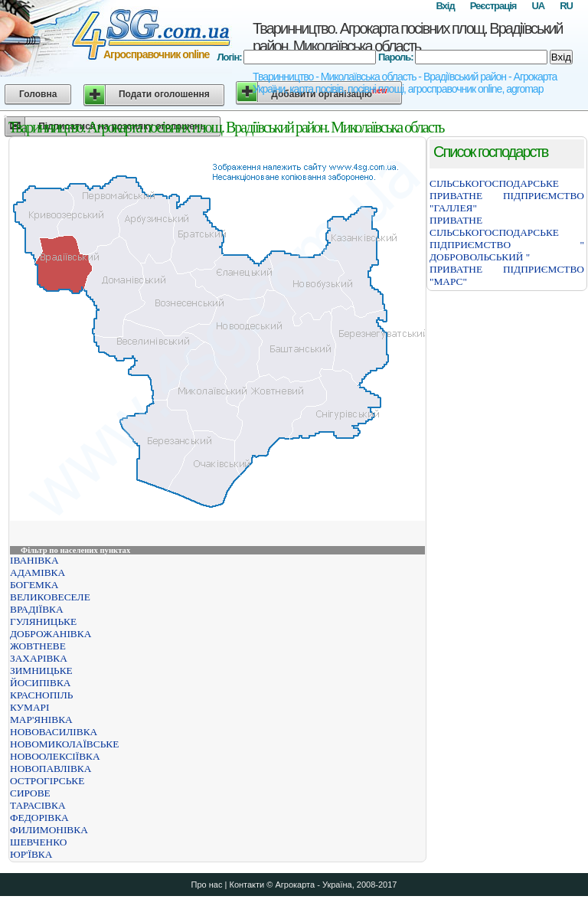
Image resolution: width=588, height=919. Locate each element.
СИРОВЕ (30, 793)
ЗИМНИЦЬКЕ (41, 670)
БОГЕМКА (34, 585)
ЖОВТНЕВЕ (38, 646)
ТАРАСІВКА (38, 805)
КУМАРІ (29, 707)
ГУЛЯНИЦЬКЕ (43, 621)
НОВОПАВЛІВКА (51, 769)
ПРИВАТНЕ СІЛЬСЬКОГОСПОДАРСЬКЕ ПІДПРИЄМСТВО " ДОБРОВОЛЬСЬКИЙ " (507, 239)
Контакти (247, 885)
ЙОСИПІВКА (40, 683)
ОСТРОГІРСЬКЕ (47, 781)
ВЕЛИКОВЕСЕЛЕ (50, 597)
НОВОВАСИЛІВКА (54, 732)
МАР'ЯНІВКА (41, 720)
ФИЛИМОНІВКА (49, 830)
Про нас (207, 885)
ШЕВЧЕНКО (38, 842)
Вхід (445, 6)
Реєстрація (493, 6)
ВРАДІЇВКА (37, 609)
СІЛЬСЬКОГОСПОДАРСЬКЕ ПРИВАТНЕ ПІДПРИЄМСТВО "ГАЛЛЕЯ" (507, 196)
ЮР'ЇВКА (31, 854)
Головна (38, 94)
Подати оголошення (164, 94)
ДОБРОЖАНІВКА (51, 634)
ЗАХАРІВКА (39, 658)
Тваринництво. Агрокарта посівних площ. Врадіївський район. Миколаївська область (408, 37)
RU (566, 6)
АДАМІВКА (38, 572)
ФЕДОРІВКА (39, 818)
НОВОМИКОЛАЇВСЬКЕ (64, 744)
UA (538, 6)
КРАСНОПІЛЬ (41, 695)
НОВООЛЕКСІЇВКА (55, 756)
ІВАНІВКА (34, 560)
